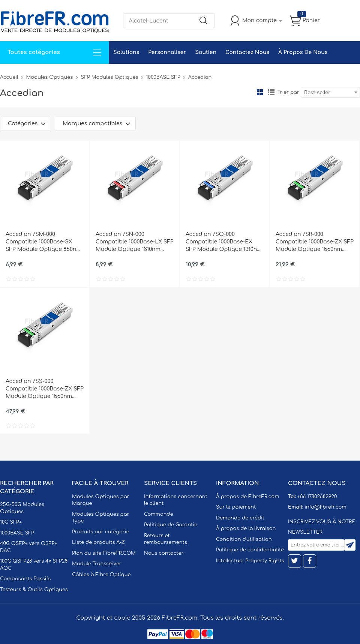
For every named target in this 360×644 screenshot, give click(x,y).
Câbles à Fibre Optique (101, 575)
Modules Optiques (50, 77)
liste (271, 92)
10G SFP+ (11, 522)
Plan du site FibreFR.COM (104, 553)
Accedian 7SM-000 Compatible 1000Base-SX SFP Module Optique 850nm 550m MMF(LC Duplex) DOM (43, 242)
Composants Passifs (25, 579)
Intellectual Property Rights (250, 561)
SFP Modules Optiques (109, 77)
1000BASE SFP (163, 77)
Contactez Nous (247, 52)
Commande (159, 514)
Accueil (9, 77)
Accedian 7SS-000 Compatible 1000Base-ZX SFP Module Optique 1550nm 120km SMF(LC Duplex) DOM (45, 389)
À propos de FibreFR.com (247, 497)
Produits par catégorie (101, 532)
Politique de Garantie (171, 525)
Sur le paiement (236, 507)
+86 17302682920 (317, 497)
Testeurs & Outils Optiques (34, 590)
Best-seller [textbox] (317, 93)
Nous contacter (164, 553)
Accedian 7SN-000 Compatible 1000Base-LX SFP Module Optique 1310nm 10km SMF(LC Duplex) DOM (135, 242)
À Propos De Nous (303, 52)
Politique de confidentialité (250, 550)
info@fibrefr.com (325, 507)
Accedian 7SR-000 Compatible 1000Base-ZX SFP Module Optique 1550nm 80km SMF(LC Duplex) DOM (315, 242)
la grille (260, 92)
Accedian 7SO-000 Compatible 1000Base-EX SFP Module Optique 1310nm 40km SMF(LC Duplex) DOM (224, 242)
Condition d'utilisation (244, 539)
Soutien (206, 52)
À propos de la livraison (246, 528)
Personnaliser (167, 52)
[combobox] (330, 92)
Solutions (126, 52)
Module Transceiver (97, 564)
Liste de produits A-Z (98, 542)
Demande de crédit (240, 518)
